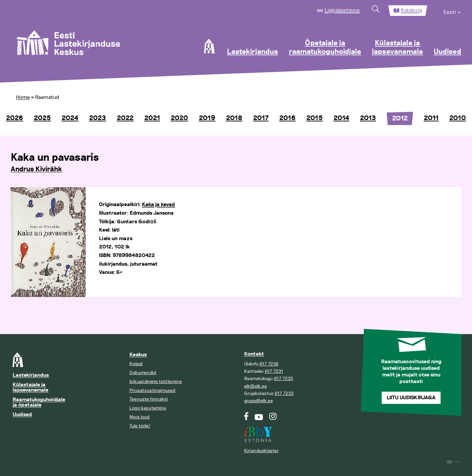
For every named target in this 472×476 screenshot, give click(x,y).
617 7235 (283, 379)
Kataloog (411, 10)
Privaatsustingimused (152, 390)
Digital (454, 462)
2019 (207, 118)
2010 (458, 118)
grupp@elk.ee (258, 401)
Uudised (448, 52)
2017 (261, 118)
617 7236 (269, 364)
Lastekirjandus (253, 52)
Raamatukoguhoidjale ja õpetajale (39, 402)
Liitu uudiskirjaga (411, 398)
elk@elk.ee (256, 386)
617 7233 (284, 393)
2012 (400, 118)
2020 (179, 118)
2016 (287, 118)
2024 (70, 118)
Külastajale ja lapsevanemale (397, 48)
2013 (368, 118)
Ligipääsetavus (342, 10)
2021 (152, 118)
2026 (15, 118)
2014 (341, 118)
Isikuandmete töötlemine (156, 382)
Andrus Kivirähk (36, 169)
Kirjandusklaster (261, 451)
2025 (42, 118)
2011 (431, 118)
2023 (98, 118)
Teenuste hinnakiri (149, 399)
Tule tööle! (140, 426)
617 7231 (274, 371)
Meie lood (139, 417)
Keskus (138, 355)
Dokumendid (143, 373)
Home (23, 97)
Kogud (136, 364)
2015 (315, 118)
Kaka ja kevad (158, 205)
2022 (125, 118)
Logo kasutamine (148, 408)
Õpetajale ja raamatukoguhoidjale (325, 48)
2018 (234, 118)
